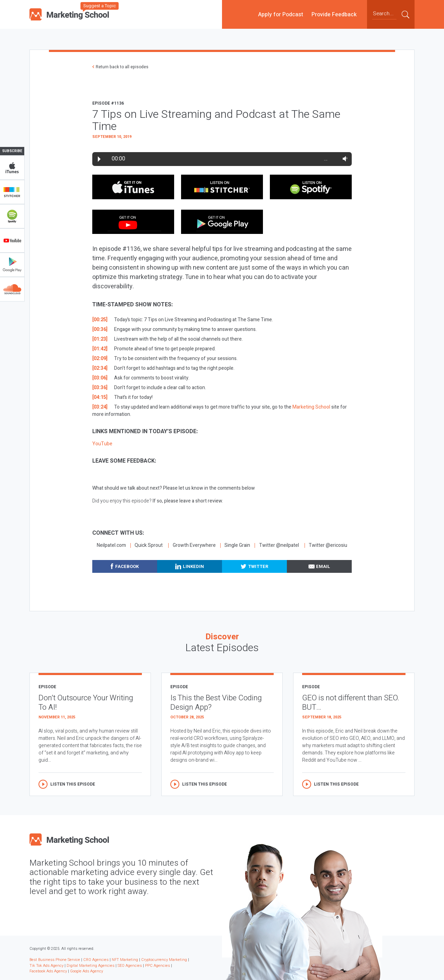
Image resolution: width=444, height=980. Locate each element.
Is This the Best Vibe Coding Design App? (216, 703)
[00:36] (100, 329)
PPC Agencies (157, 966)
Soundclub (12, 289)
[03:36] (100, 388)
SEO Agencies (130, 966)
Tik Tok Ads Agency (46, 966)
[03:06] (100, 378)
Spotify (12, 216)
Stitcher (12, 192)
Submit (405, 14)
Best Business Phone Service (55, 960)
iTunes (12, 168)
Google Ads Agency (87, 971)
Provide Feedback (334, 14)
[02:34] (100, 368)
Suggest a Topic (100, 6)
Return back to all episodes (122, 67)
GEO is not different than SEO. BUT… (351, 703)
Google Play (12, 265)
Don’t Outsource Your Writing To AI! (86, 703)
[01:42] (100, 349)
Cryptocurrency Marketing (164, 960)
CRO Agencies (96, 960)
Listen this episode (73, 784)
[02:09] (100, 358)
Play (99, 159)
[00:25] (100, 320)
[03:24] (100, 407)
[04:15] (100, 397)
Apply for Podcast (281, 14)
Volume (344, 159)
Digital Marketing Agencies (91, 966)
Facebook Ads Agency (48, 971)
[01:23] (100, 339)
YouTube (12, 240)
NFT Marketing (125, 960)
